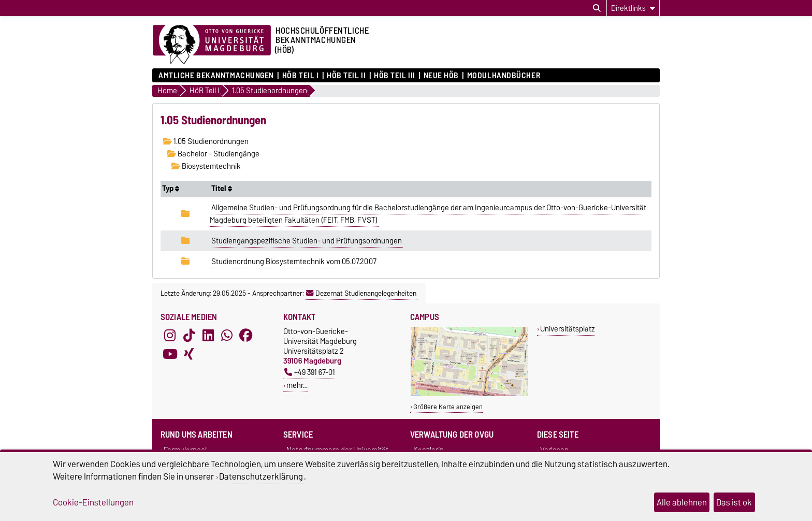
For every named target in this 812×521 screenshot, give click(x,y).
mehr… (297, 385)
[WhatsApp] (227, 336)
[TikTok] (189, 336)
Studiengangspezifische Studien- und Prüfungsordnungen (307, 241)
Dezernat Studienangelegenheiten (361, 293)
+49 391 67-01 (310, 372)
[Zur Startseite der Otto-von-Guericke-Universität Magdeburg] (212, 45)
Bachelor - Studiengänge (213, 154)
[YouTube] (170, 354)
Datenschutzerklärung (261, 476)
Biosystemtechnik (206, 166)
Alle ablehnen (682, 502)
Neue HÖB (441, 76)
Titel (222, 189)
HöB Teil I (301, 76)
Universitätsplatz (568, 329)
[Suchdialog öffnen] (597, 8)
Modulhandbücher (504, 76)
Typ (171, 189)
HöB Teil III (395, 76)
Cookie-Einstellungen (93, 502)
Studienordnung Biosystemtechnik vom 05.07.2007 (294, 262)
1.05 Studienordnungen (206, 141)
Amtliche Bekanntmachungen (216, 76)
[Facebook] (246, 336)
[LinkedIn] (208, 336)
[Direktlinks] (633, 8)
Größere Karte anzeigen (448, 407)
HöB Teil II (346, 76)
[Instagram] (170, 336)
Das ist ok (734, 502)
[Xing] (189, 354)
